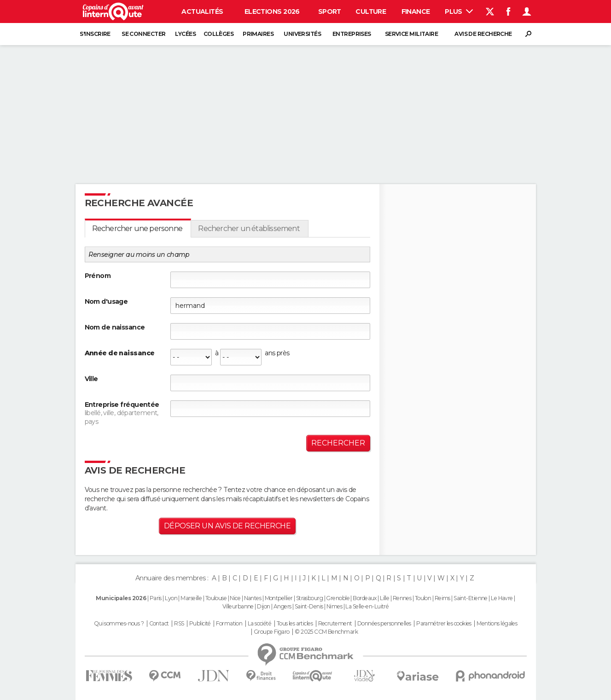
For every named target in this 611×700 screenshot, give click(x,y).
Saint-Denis (309, 606)
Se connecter (143, 34)
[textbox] (270, 383)
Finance (416, 12)
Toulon (423, 598)
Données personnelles (384, 624)
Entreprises (352, 34)
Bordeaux (365, 598)
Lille (384, 598)
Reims (442, 598)
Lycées (185, 34)
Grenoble (338, 598)
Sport (330, 12)
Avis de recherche (483, 34)
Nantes (253, 598)
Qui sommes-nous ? (119, 624)
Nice (235, 598)
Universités (302, 34)
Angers (282, 606)
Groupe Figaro (272, 632)
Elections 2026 (272, 12)
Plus (459, 12)
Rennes (402, 598)
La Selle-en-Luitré (367, 606)
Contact (159, 624)
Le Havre (502, 598)
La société (259, 624)
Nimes (334, 606)
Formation (229, 624)
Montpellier (279, 598)
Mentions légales (497, 624)
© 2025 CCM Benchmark (326, 632)
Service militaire (411, 34)
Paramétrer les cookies (444, 624)
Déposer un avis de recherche (227, 526)
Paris (156, 598)
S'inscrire (95, 34)
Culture (371, 12)
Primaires (258, 34)
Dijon (263, 606)
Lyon (171, 598)
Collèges (219, 34)
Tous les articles (295, 624)
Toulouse (216, 598)
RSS (179, 624)
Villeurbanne (238, 606)
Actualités (202, 12)
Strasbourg (309, 598)
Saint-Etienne (471, 598)
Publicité (200, 624)
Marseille (191, 598)
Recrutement (335, 624)
